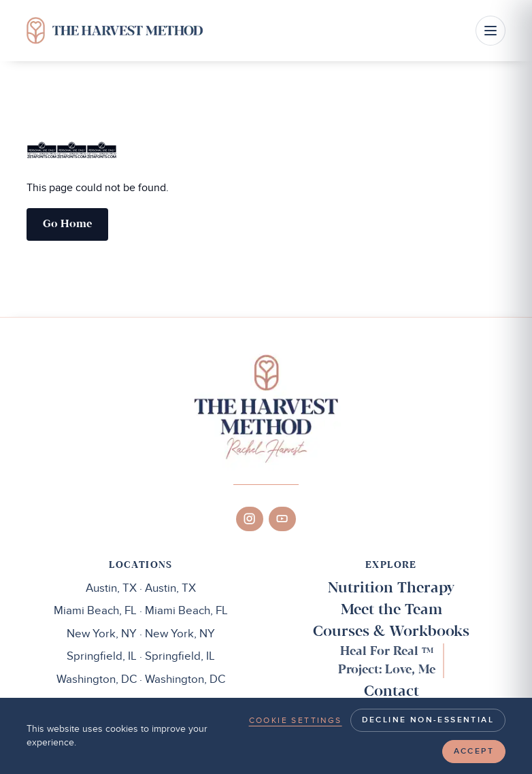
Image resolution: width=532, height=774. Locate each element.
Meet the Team (392, 610)
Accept (474, 751)
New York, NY (141, 634)
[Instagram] (250, 519)
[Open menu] (491, 31)
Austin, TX (141, 588)
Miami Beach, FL (141, 611)
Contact (392, 692)
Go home (67, 224)
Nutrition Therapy (391, 588)
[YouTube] (282, 519)
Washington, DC (141, 679)
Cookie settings (296, 720)
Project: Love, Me (387, 670)
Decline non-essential (428, 720)
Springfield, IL (141, 656)
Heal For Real (387, 652)
